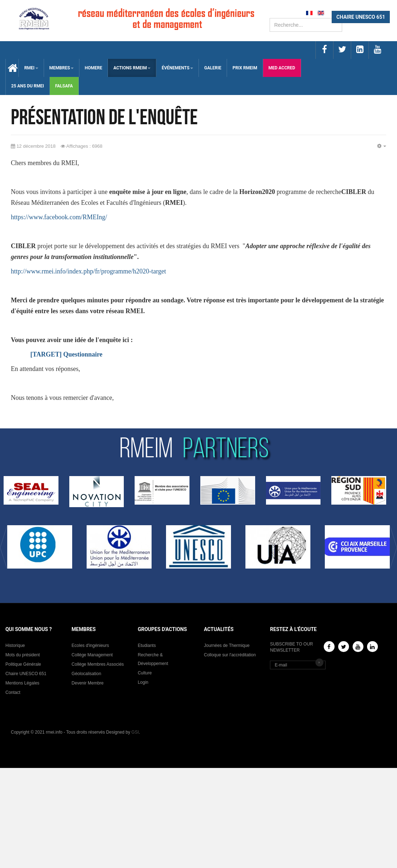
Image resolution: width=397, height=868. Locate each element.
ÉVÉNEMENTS (177, 68)
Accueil (12, 68)
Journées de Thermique (227, 645)
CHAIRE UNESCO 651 (361, 17)
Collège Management (92, 655)
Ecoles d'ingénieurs (90, 645)
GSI (135, 732)
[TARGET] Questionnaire (66, 354)
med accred (282, 68)
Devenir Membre (88, 683)
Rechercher (270, 18)
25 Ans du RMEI (28, 86)
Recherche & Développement (153, 659)
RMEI (31, 68)
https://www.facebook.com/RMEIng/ (59, 217)
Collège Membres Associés (98, 664)
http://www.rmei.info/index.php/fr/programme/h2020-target (88, 271)
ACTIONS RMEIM (132, 68)
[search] (306, 25)
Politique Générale (23, 664)
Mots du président (23, 655)
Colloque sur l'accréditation (230, 655)
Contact (13, 692)
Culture (145, 673)
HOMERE (93, 68)
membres (62, 68)
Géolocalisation (86, 674)
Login (143, 682)
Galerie (213, 68)
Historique (15, 645)
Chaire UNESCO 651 (26, 674)
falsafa (64, 86)
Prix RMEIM (245, 68)
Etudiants (147, 645)
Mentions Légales (22, 683)
